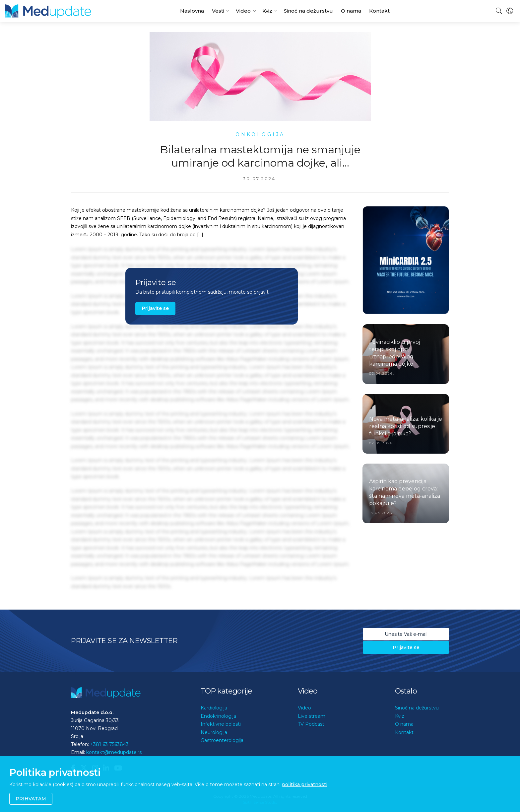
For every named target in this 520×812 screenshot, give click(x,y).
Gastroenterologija (222, 740)
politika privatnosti (305, 784)
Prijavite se (155, 308)
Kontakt (379, 11)
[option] (406, 260)
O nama (351, 11)
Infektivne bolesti (221, 724)
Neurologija (214, 732)
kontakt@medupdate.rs (114, 752)
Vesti (218, 11)
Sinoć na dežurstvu (308, 11)
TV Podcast (311, 724)
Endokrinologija (218, 716)
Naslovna (192, 11)
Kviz (267, 11)
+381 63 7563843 (109, 744)
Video (243, 11)
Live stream (312, 716)
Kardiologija (214, 708)
